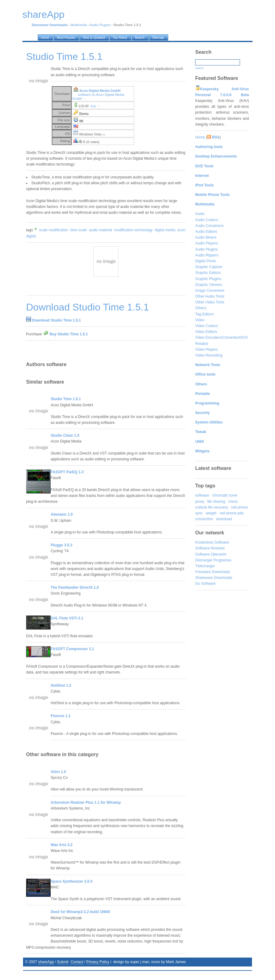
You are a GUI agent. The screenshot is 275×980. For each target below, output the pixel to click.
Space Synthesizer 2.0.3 (72, 881)
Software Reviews (210, 548)
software (202, 495)
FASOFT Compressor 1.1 (72, 649)
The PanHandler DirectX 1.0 (75, 588)
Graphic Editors (208, 273)
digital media (165, 230)
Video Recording (209, 355)
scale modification (54, 230)
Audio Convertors (209, 226)
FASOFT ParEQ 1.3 (67, 472)
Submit (63, 962)
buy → (95, 106)
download (224, 519)
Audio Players (207, 243)
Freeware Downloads (213, 572)
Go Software (205, 584)
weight (211, 513)
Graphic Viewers (209, 285)
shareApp (46, 962)
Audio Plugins (100, 25)
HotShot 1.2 (61, 685)
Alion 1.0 (58, 772)
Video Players (207, 349)
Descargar (204, 560)
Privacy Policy (98, 962)
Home (200, 137)
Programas (222, 560)
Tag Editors (204, 314)
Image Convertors (210, 291)
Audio (200, 214)
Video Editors (206, 332)
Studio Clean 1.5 (65, 435)
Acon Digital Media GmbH (100, 91)
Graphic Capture (209, 267)
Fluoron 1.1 (61, 716)
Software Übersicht (211, 554)
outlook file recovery (212, 507)
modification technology (133, 230)
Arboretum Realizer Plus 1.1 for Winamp (86, 802)
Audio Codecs (207, 220)
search (199, 68)
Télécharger (205, 566)
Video (200, 320)
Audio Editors (206, 232)
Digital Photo (206, 261)
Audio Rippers (207, 255)
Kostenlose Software (212, 542)
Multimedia (79, 25)
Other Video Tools (210, 302)
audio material (101, 230)
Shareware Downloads (214, 578)
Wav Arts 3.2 (62, 845)
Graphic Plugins (208, 279)
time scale (79, 230)
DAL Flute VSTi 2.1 (67, 618)
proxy (200, 502)
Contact (77, 962)
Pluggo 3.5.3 (62, 545)
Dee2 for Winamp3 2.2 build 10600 (80, 912)
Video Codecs (207, 326)
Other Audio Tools (210, 296)
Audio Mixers (206, 237)
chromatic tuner (225, 495)
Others (201, 308)
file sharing (216, 502)
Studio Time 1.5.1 (66, 399)
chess (233, 502)
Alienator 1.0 (62, 514)
